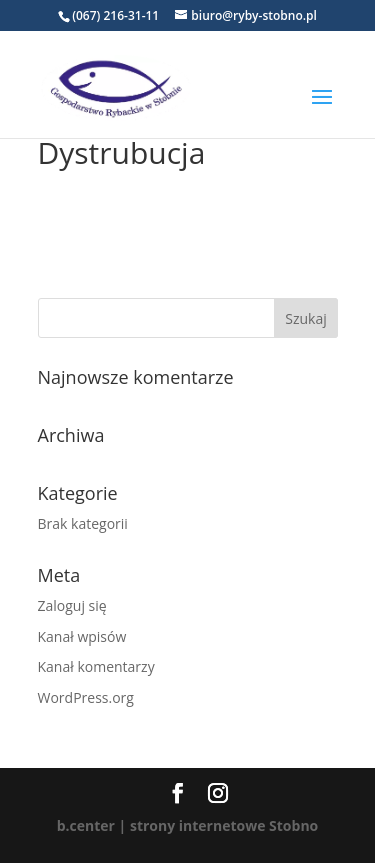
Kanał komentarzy (96, 666)
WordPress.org (86, 697)
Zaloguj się (72, 605)
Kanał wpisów (82, 636)
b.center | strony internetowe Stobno (188, 825)
